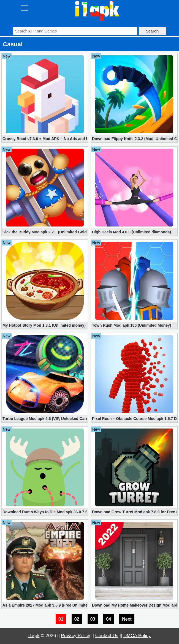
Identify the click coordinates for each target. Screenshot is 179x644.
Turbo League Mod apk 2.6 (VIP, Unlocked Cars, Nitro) (45, 419)
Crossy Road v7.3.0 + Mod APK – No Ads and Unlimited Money (45, 139)
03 (93, 619)
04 (109, 619)
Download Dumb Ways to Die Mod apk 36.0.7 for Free (45, 512)
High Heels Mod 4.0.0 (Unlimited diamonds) (131, 232)
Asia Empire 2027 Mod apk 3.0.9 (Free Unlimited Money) (45, 605)
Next (127, 619)
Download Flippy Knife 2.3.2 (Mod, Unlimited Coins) (134, 139)
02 (77, 619)
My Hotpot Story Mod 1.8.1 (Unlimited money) (44, 325)
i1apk (34, 636)
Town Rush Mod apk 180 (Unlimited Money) (132, 325)
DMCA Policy (137, 636)
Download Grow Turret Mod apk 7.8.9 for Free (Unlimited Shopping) (134, 512)
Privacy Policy (76, 636)
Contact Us (107, 636)
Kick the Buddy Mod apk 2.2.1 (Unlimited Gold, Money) (45, 232)
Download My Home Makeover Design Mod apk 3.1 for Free (134, 605)
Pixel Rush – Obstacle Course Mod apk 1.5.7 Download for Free (134, 419)
